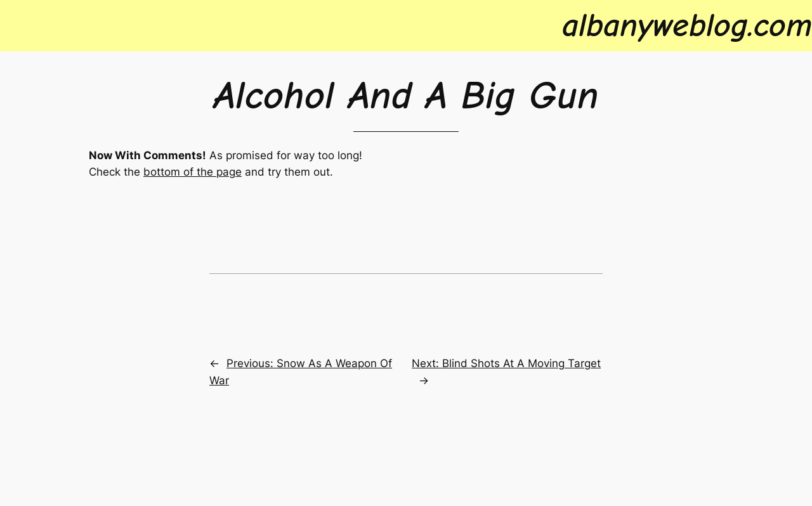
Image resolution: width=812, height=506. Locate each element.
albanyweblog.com (687, 25)
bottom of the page (193, 172)
